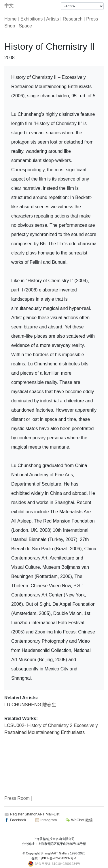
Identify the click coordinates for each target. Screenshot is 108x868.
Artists (52, 19)
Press (92, 19)
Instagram (46, 820)
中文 (9, 6)
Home (11, 19)
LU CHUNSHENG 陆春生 (30, 705)
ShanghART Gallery (55, 853)
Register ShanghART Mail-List (35, 814)
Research (73, 19)
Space (25, 26)
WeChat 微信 (79, 820)
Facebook (15, 820)
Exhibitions (32, 19)
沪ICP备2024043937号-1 (59, 858)
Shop (10, 26)
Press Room (17, 798)
